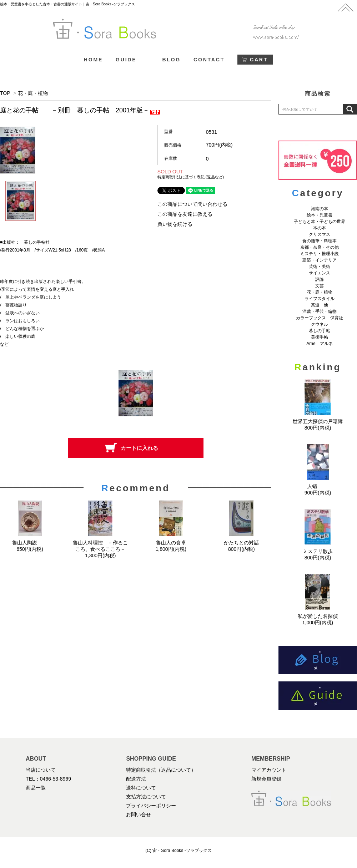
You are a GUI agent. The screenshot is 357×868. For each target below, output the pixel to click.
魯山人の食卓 (171, 543)
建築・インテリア (320, 260)
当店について (41, 770)
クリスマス (320, 234)
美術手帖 (320, 337)
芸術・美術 (320, 267)
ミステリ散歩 (318, 551)
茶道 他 (320, 305)
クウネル (320, 324)
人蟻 (318, 486)
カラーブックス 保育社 (320, 318)
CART (259, 60)
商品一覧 (36, 788)
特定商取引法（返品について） (161, 770)
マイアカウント (269, 770)
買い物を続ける (175, 224)
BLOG (171, 60)
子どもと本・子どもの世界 (320, 222)
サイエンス (320, 273)
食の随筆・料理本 (320, 241)
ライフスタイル (320, 299)
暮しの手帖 (320, 331)
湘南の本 (320, 209)
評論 (320, 279)
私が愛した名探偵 (318, 616)
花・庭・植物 (33, 93)
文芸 (320, 286)
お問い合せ (139, 814)
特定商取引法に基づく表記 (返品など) (191, 177)
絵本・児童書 (320, 215)
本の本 (320, 228)
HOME (93, 60)
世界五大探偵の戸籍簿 (318, 421)
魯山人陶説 (30, 543)
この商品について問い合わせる (192, 204)
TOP (5, 93)
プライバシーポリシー (151, 806)
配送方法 (136, 779)
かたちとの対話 (241, 543)
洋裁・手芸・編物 (322, 311)
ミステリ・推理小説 (320, 254)
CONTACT (209, 60)
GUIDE (126, 60)
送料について (141, 788)
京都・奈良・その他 (320, 247)
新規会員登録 (266, 779)
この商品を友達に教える (185, 214)
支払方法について (146, 797)
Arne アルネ (319, 344)
